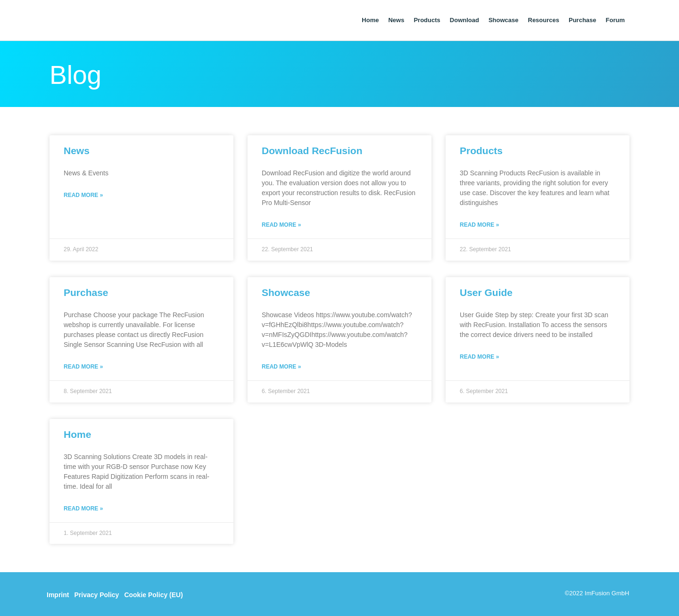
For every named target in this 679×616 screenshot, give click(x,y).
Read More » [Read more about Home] (83, 507)
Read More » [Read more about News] (83, 195)
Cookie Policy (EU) (153, 593)
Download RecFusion (312, 151)
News (396, 20)
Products (427, 20)
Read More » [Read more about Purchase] (83, 366)
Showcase (504, 20)
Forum (615, 20)
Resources (544, 20)
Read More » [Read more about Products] (479, 224)
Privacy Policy (96, 593)
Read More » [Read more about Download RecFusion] (281, 224)
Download (464, 20)
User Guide (486, 292)
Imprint (58, 593)
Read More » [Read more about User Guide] (479, 356)
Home (370, 20)
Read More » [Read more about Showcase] (281, 366)
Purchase (583, 20)
